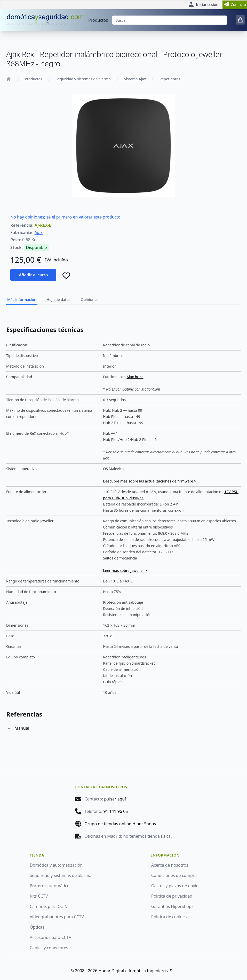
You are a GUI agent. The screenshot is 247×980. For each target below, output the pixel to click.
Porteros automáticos (51, 886)
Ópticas (37, 927)
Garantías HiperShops (172, 906)
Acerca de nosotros (170, 865)
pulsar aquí (115, 799)
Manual (22, 728)
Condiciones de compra (174, 875)
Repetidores (170, 79)
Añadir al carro (33, 275)
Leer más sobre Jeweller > (125, 570)
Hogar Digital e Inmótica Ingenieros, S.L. (137, 971)
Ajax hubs (135, 377)
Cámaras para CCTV (49, 906)
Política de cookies (169, 917)
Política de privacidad (172, 896)
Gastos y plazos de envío (175, 886)
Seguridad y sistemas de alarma (83, 79)
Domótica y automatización (56, 865)
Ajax (39, 232)
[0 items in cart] (240, 20)
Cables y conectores (49, 948)
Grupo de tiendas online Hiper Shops (120, 824)
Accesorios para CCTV (50, 937)
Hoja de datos (59, 300)
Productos (98, 20)
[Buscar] (170, 20)
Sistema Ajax (135, 79)
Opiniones (90, 300)
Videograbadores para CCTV (57, 917)
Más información (22, 300)
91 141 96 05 (116, 811)
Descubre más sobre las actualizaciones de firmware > (150, 481)
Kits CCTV (39, 896)
